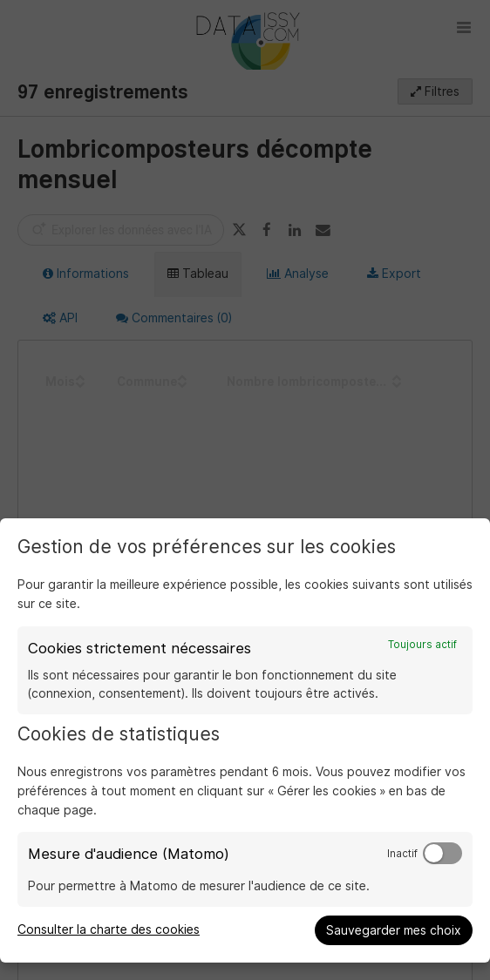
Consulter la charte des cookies (109, 929)
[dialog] (245, 740)
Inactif (402, 854)
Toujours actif (422, 645)
